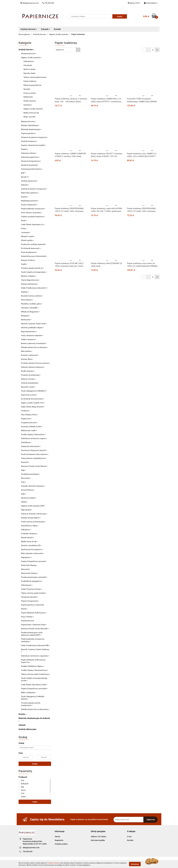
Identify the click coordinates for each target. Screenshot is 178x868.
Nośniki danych (28, 537)
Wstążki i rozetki (28, 236)
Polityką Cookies (53, 863)
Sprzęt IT (25, 177)
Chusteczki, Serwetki (30, 597)
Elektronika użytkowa (30, 193)
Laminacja (26, 232)
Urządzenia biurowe (29, 423)
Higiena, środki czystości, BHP (33, 506)
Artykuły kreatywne (29, 141)
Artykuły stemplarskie (30, 383)
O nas (129, 837)
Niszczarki (26, 569)
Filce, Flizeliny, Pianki (29, 415)
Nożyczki (25, 462)
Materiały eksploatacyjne (31, 129)
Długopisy (26, 316)
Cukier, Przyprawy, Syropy (32, 589)
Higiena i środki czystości (31, 57)
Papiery (25, 149)
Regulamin (59, 840)
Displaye (25, 292)
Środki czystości (30, 101)
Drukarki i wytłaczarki (30, 355)
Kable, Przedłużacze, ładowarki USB (35, 645)
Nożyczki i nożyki (28, 387)
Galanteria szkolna (29, 153)
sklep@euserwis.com (31, 848)
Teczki (24, 220)
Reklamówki (28, 97)
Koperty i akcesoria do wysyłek (33, 145)
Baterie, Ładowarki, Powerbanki (34, 343)
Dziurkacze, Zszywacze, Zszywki (34, 450)
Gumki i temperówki (29, 205)
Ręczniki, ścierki (29, 73)
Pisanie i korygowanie (30, 601)
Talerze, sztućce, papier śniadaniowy (36, 674)
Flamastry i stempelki (30, 308)
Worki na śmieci (29, 69)
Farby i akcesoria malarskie (32, 335)
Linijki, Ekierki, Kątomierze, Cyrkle (34, 685)
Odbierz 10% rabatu (99, 837)
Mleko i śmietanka (29, 692)
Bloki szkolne (27, 351)
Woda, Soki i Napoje (29, 565)
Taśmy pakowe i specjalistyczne (34, 458)
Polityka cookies (61, 844)
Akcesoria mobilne (29, 498)
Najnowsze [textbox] (60, 50)
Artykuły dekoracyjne (27, 729)
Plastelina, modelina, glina (32, 304)
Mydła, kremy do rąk (31, 113)
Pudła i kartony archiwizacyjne (33, 522)
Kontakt (57, 29)
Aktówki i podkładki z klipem (32, 328)
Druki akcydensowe (29, 252)
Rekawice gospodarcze (32, 85)
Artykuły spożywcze (29, 181)
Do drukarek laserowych (31, 248)
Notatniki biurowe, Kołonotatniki (34, 256)
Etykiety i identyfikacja (30, 125)
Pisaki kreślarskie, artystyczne (33, 209)
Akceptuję (135, 864)
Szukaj (35, 764)
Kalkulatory (26, 530)
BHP (23, 173)
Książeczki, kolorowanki (31, 446)
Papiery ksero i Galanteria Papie (34, 625)
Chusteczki (28, 65)
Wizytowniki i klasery (30, 573)
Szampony (28, 105)
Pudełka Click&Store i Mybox (33, 666)
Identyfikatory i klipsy (30, 526)
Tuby (24, 482)
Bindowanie (26, 320)
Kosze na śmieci (30, 93)
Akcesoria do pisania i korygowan (34, 137)
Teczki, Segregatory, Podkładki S (34, 391)
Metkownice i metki (29, 430)
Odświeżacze (29, 61)
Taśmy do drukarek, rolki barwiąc (34, 514)
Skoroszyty (26, 478)
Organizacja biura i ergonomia (33, 605)
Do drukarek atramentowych (33, 399)
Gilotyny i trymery (28, 379)
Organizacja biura (28, 133)
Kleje (23, 470)
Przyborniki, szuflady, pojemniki (34, 244)
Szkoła (24, 609)
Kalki (24, 494)
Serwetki (27, 89)
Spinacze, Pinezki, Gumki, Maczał (34, 466)
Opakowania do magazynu (32, 549)
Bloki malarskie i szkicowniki (32, 553)
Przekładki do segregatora (32, 581)
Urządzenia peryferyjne (30, 474)
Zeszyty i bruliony (28, 260)
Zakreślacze (26, 442)
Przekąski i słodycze (29, 534)
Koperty (25, 197)
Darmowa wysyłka (98, 840)
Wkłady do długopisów (30, 312)
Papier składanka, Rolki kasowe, (34, 613)
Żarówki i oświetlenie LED (31, 545)
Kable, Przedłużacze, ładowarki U (34, 288)
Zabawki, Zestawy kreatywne (33, 367)
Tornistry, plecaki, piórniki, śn (33, 268)
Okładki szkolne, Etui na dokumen (34, 347)
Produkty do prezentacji (31, 375)
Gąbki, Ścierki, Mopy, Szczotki (33, 407)
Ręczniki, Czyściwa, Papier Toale (34, 324)
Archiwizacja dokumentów (32, 169)
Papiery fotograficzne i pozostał (34, 561)
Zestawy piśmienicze (30, 284)
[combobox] (68, 50)
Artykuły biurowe (29, 29)
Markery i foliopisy (29, 276)
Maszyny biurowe (28, 121)
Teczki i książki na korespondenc (34, 272)
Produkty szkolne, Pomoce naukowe (36, 363)
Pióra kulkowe (27, 300)
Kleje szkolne (27, 510)
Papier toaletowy (30, 81)
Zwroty (57, 837)
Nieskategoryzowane (30, 201)
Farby (24, 228)
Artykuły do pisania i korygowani (34, 189)
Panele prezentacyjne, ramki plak (34, 577)
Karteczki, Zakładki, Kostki (32, 427)
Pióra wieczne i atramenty (32, 213)
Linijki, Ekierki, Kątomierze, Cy (33, 224)
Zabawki (46, 29)
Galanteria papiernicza (30, 157)
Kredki (24, 264)
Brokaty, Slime (27, 359)
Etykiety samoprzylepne (31, 518)
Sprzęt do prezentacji (30, 165)
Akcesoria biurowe (29, 54)
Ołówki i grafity (27, 240)
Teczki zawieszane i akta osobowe (35, 454)
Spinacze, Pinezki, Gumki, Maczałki (35, 629)
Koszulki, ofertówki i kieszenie (33, 486)
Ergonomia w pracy (29, 395)
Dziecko (23, 714)
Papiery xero (26, 419)
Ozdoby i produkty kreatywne (33, 217)
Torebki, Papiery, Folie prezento (33, 434)
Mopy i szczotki (29, 117)
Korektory (25, 411)
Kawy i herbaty (27, 617)
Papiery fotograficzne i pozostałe (34, 689)
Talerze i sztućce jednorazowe (35, 77)
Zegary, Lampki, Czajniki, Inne (33, 403)
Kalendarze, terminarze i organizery (35, 656)
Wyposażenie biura (29, 331)
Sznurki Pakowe (28, 490)
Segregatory (26, 557)
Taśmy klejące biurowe (30, 280)
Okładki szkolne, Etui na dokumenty (35, 709)
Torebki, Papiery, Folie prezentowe (35, 670)
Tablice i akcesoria (29, 339)
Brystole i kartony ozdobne (32, 296)
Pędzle (24, 502)
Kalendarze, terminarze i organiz (34, 438)
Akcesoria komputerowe (31, 161)
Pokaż (35, 802)
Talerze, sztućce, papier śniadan (34, 593)
